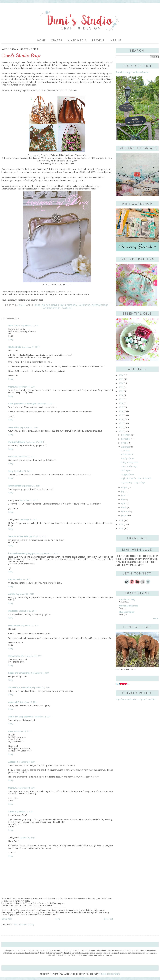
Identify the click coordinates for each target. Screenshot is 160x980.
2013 (121, 423)
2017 (121, 407)
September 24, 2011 (40, 673)
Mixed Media (77, 40)
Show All (156, 618)
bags (38, 305)
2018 (121, 403)
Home (41, 40)
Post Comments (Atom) (24, 925)
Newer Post (6, 919)
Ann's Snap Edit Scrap (128, 606)
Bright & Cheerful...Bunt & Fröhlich (136, 478)
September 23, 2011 (33, 656)
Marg (11, 471)
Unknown (12, 387)
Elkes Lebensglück (127, 612)
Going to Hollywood (129, 462)
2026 (121, 375)
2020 (121, 395)
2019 (121, 399)
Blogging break (127, 474)
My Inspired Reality (17, 442)
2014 (121, 419)
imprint (116, 40)
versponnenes (14, 625)
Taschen (67, 308)
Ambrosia (12, 762)
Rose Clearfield (15, 486)
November (126, 439)
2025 (121, 379)
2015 (121, 415)
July (123, 491)
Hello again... (126, 470)
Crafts (57, 40)
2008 (121, 528)
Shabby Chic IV (127, 458)
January (124, 515)
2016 (121, 411)
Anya (10, 731)
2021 (121, 391)
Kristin (11, 812)
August (124, 487)
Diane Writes (14, 427)
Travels (98, 40)
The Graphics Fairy (127, 599)
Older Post (108, 919)
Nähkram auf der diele (18, 537)
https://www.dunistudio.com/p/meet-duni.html (136, 699)
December (125, 435)
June (123, 495)
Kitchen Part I (127, 454)
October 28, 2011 (27, 838)
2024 (121, 383)
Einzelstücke (100, 305)
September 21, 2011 (30, 326)
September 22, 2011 (22, 579)
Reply (11, 339)
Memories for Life (16, 656)
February (125, 511)
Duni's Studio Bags (129, 466)
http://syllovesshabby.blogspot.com (24, 553)
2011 (121, 431)
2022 (121, 387)
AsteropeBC (13, 702)
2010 (121, 520)
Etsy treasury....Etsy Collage (133, 482)
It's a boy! (125, 450)
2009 (121, 524)
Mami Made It (14, 326)
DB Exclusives (50, 305)
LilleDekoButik (14, 347)
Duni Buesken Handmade (75, 305)
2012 (121, 427)
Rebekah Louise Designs (110, 974)
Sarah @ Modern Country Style (22, 404)
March (124, 507)
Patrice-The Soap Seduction (20, 717)
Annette (12, 594)
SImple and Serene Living (19, 673)
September (126, 447)
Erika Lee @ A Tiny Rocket (20, 688)
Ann (10, 579)
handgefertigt (51, 308)
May (123, 499)
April (123, 503)
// (123, 684)
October (125, 443)
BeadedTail (13, 611)
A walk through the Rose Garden (132, 72)
